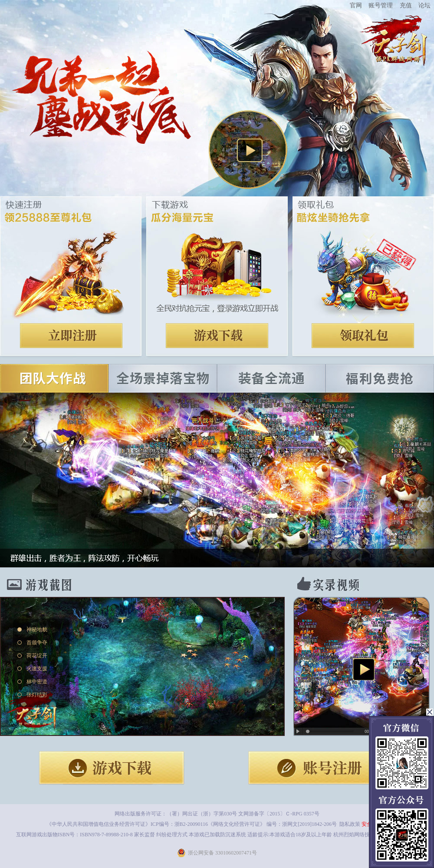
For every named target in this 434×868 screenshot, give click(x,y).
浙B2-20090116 (191, 824)
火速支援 (37, 669)
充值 (406, 5)
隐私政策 (350, 824)
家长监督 (144, 835)
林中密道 (37, 682)
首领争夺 (37, 643)
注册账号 (71, 336)
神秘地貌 (37, 629)
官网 (356, 5)
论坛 (424, 5)
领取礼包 (363, 336)
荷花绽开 (37, 656)
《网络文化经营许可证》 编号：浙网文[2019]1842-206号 (272, 824)
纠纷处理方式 (172, 835)
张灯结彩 (37, 695)
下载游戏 (217, 336)
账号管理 (381, 5)
